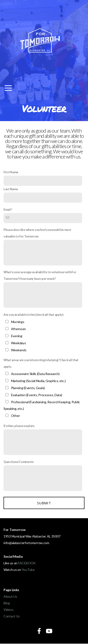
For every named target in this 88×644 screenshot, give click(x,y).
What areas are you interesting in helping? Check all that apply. (41, 363)
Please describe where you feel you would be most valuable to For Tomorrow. (37, 233)
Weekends (19, 350)
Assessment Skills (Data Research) (35, 374)
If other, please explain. (19, 426)
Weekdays (19, 343)
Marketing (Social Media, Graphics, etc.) (38, 381)
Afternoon (18, 329)
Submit (44, 503)
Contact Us (12, 616)
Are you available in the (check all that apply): (34, 315)
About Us (10, 596)
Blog (7, 603)
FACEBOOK (27, 563)
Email (7, 210)
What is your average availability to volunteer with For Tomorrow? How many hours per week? (40, 275)
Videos (8, 610)
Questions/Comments (19, 462)
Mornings (18, 322)
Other (15, 416)
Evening (17, 336)
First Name (11, 172)
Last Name (11, 189)
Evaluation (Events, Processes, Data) (37, 395)
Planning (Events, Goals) (28, 388)
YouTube (28, 570)
